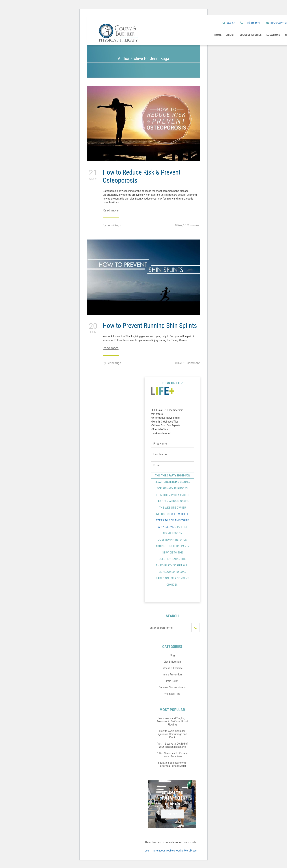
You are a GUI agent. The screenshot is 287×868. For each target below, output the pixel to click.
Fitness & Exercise (172, 668)
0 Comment (192, 225)
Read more (111, 210)
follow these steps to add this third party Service (172, 520)
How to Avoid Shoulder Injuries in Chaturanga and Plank (172, 734)
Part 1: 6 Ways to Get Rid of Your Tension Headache (172, 745)
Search (231, 23)
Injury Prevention (172, 675)
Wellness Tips (172, 694)
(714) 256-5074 (252, 23)
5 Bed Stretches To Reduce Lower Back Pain (172, 755)
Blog (172, 655)
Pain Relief (172, 681)
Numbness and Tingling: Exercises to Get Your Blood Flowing (172, 721)
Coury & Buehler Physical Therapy (119, 33)
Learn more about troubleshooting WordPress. (171, 851)
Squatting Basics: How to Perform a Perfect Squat (172, 764)
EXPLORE (172, 814)
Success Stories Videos (172, 687)
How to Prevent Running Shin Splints (150, 326)
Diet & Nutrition (172, 662)
